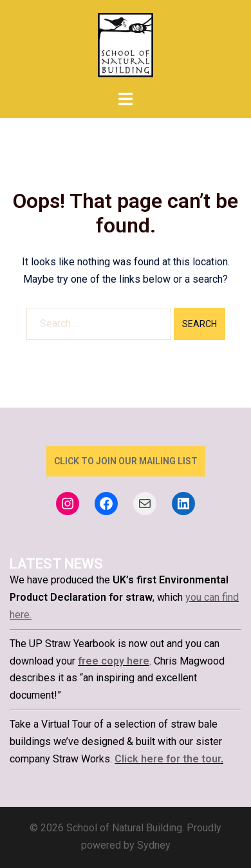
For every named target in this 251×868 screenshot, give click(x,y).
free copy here (114, 661)
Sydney (154, 845)
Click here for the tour (168, 759)
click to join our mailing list (126, 461)
